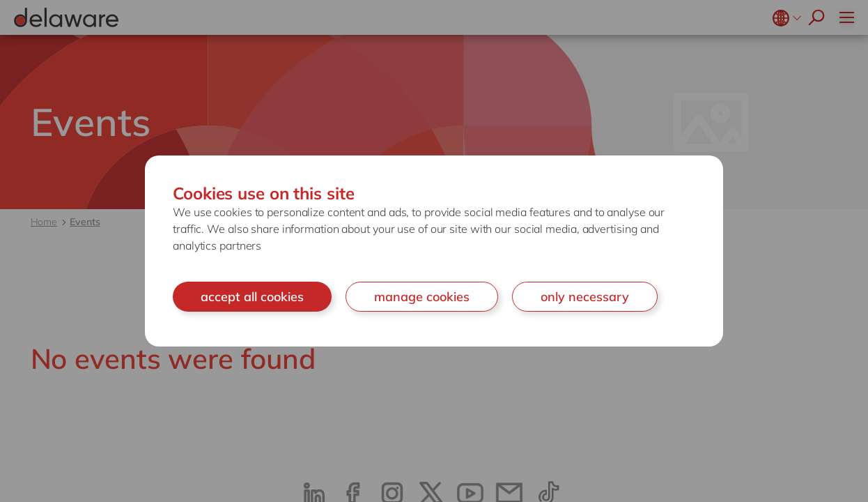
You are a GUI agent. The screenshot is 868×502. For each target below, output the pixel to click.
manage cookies (422, 297)
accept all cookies (252, 297)
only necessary (585, 297)
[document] (434, 251)
